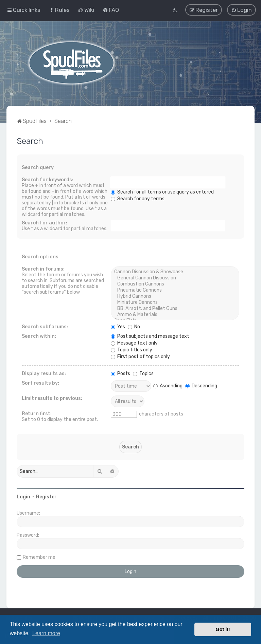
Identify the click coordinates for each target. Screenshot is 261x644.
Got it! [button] (223, 629)
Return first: (37, 414)
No (134, 327)
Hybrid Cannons (175, 296)
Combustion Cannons (175, 284)
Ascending (168, 385)
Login (23, 497)
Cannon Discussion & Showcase (175, 272)
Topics (143, 374)
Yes (118, 327)
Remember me (39, 557)
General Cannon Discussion (175, 278)
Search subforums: (45, 327)
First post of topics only (140, 357)
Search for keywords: (48, 180)
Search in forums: (43, 269)
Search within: (39, 336)
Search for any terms (138, 199)
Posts (120, 374)
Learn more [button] (46, 633)
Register (46, 497)
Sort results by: (40, 383)
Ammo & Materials (175, 315)
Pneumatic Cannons (175, 290)
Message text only (134, 343)
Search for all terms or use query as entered (162, 192)
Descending (201, 385)
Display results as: (44, 374)
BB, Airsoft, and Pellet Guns (175, 309)
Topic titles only (132, 350)
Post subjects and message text (150, 336)
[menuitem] (59, 10)
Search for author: (45, 223)
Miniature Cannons (175, 302)
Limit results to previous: (52, 398)
